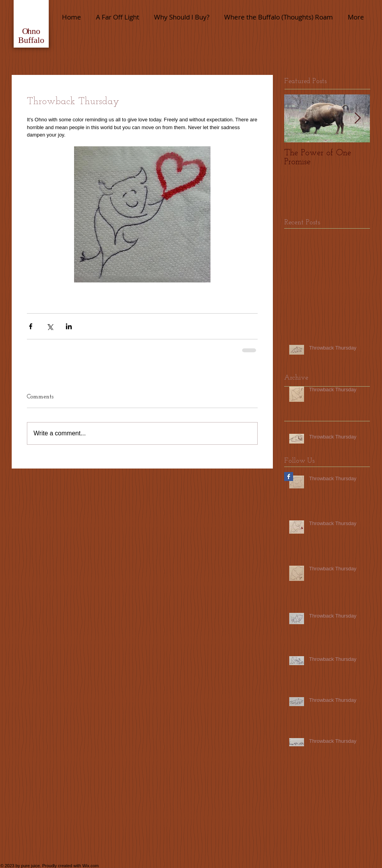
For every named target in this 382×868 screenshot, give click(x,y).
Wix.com (90, 866)
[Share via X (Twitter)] (50, 326)
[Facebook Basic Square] (289, 477)
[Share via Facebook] (31, 326)
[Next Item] (357, 118)
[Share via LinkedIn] (69, 326)
